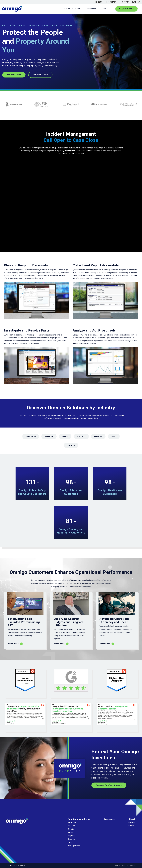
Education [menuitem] (71, 829)
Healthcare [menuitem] (72, 826)
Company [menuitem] (132, 822)
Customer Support (130, 2)
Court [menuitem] (70, 842)
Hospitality (81, 436)
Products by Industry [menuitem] (71, 9)
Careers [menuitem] (131, 826)
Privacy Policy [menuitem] (120, 865)
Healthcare (49, 436)
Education (98, 436)
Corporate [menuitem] (71, 839)
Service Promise (40, 75)
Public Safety (31, 436)
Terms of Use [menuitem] (131, 865)
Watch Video (13, 644)
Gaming (65, 436)
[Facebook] (7, 829)
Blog (99, 2)
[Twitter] (12, 829)
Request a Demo (126, 9)
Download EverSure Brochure (109, 785)
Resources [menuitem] (91, 9)
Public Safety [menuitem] (73, 822)
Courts (114, 436)
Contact (111, 2)
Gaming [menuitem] (71, 832)
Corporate (71, 445)
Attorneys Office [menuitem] (74, 846)
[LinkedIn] (18, 829)
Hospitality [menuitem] (72, 836)
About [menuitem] (104, 9)
